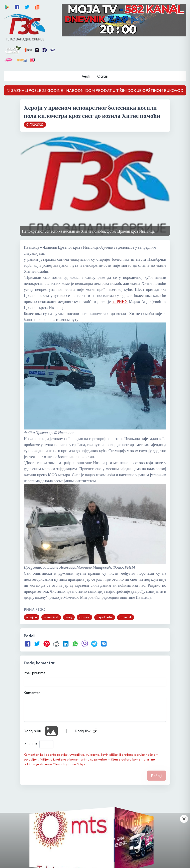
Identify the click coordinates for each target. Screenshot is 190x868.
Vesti (86, 76)
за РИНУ (120, 301)
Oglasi (103, 76)
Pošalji (157, 776)
